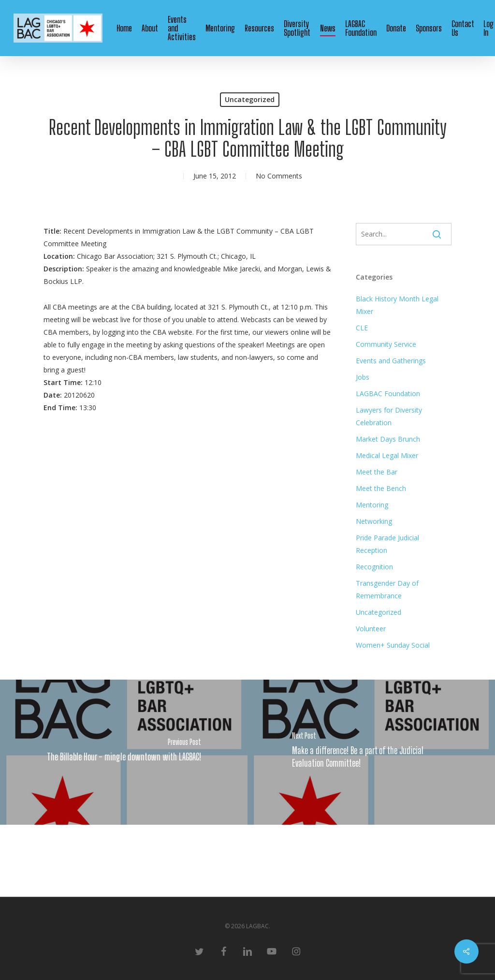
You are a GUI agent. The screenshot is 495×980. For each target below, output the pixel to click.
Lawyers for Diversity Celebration (389, 416)
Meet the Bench (381, 488)
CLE (362, 328)
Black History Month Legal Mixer (397, 305)
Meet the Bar (377, 472)
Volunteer (371, 629)
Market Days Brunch (388, 439)
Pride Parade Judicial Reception (387, 544)
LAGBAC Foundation (388, 393)
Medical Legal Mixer (387, 455)
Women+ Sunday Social (393, 645)
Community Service (386, 344)
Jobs (363, 377)
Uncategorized (250, 99)
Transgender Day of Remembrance (387, 589)
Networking (374, 521)
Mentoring (372, 505)
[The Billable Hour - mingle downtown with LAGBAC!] (124, 752)
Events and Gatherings (391, 361)
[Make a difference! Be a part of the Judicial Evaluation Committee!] (371, 752)
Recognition (374, 567)
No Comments (279, 176)
